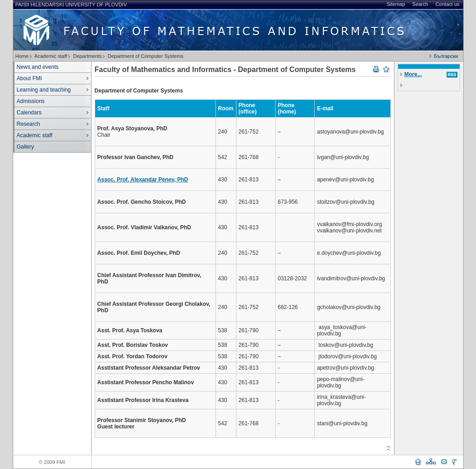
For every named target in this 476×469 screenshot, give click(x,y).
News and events (38, 67)
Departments (87, 56)
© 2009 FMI (52, 462)
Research (28, 124)
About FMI (29, 78)
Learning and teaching (44, 90)
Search (420, 4)
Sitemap (396, 4)
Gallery (26, 147)
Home (22, 56)
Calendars (29, 113)
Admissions (31, 101)
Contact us (448, 4)
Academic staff (51, 56)
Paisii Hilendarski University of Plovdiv (71, 5)
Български (446, 56)
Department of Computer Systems (146, 56)
